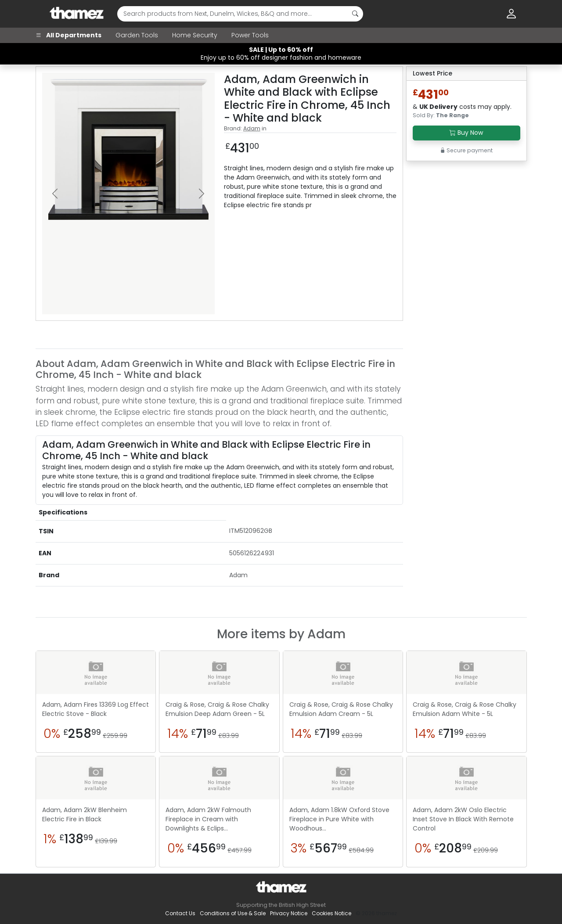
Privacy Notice (289, 913)
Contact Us (180, 913)
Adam (252, 128)
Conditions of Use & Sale (233, 913)
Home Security (195, 35)
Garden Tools (137, 35)
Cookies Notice (331, 913)
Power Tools (250, 35)
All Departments (68, 35)
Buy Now (466, 133)
